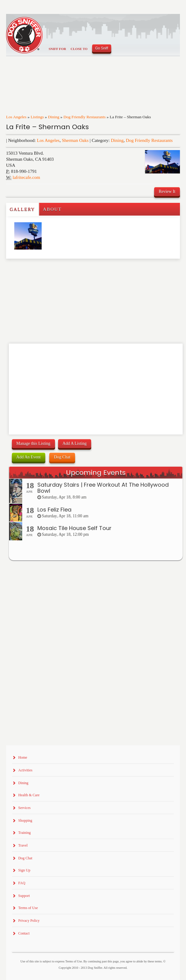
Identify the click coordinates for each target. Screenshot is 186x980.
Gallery (22, 209)
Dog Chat (62, 457)
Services (24, 808)
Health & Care (29, 795)
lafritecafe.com (26, 177)
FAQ (22, 883)
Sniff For (57, 49)
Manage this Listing (33, 443)
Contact (24, 933)
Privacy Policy (29, 921)
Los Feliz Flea (54, 510)
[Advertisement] (42, 271)
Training (24, 833)
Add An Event (29, 457)
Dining (54, 117)
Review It (167, 191)
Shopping (25, 821)
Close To (79, 49)
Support (24, 896)
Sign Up (24, 870)
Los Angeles (16, 117)
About (52, 209)
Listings (37, 117)
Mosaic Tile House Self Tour (74, 528)
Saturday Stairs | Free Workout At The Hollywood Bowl (103, 488)
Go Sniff (102, 48)
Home (23, 757)
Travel (23, 845)
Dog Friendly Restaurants (85, 117)
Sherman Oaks (75, 140)
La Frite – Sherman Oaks (47, 127)
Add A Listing (75, 443)
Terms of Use (28, 908)
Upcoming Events (96, 473)
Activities (25, 770)
